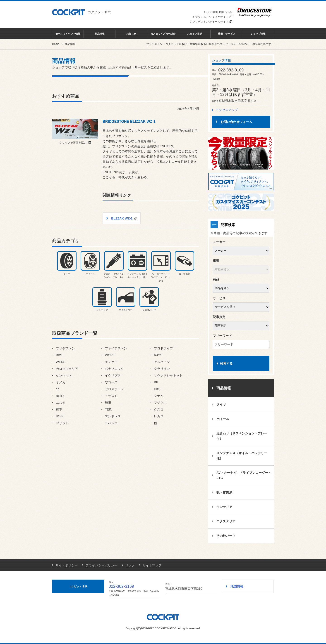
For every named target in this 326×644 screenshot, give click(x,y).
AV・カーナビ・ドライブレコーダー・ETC (244, 475)
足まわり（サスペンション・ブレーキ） (242, 436)
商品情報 (100, 34)
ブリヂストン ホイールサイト (212, 22)
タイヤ (221, 404)
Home (56, 44)
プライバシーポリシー (101, 565)
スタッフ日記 (195, 34)
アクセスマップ (227, 110)
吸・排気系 (224, 492)
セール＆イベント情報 (68, 34)
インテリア (224, 507)
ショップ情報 (258, 34)
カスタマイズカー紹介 (163, 34)
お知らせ (131, 34)
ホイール (223, 419)
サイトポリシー (67, 565)
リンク (130, 565)
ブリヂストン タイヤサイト (214, 17)
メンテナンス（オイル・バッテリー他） (242, 456)
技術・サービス (227, 34)
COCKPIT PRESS (219, 12)
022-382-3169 (121, 586)
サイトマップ (152, 565)
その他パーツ (226, 536)
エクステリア (226, 521)
